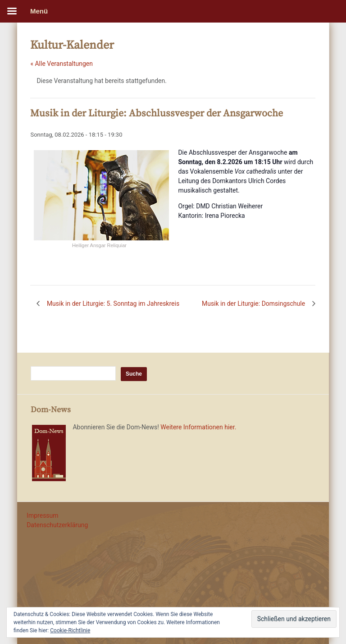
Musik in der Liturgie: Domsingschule (254, 304)
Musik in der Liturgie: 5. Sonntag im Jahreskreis (112, 304)
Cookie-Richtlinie (70, 630)
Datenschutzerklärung (57, 525)
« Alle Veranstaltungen (61, 64)
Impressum (42, 515)
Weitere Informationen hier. (198, 427)
